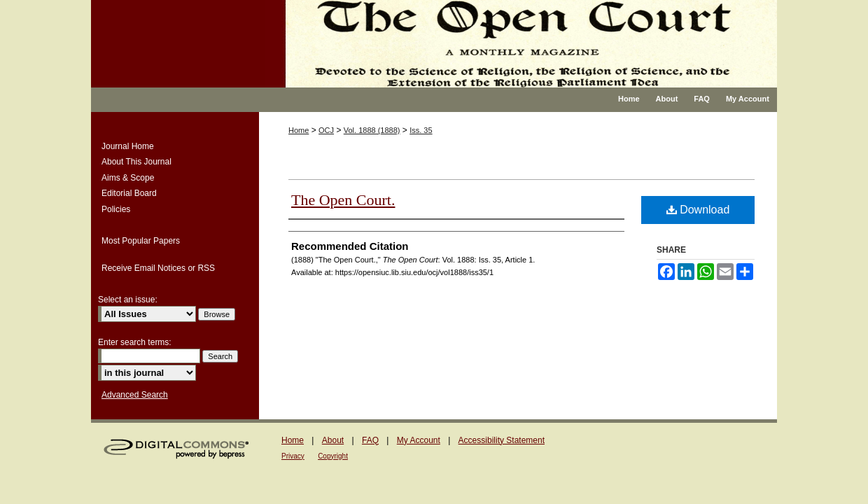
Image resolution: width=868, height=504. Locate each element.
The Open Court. (343, 200)
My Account (419, 440)
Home (299, 130)
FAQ (370, 440)
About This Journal (136, 162)
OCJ (326, 130)
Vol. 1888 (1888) (372, 130)
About (333, 440)
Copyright (333, 456)
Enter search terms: (135, 342)
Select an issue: (128, 300)
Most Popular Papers (141, 241)
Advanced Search (135, 395)
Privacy (293, 456)
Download (698, 210)
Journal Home (128, 146)
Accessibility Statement (502, 440)
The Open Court (521, 44)
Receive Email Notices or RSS (158, 268)
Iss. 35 (421, 130)
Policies (116, 209)
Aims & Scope (128, 178)
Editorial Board (129, 193)
